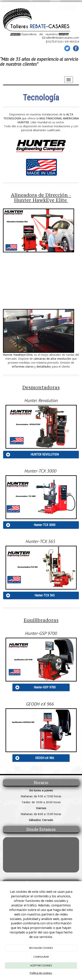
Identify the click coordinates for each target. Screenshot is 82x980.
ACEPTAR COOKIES (41, 965)
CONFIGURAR (41, 957)
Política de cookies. (41, 973)
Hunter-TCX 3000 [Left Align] (45, 525)
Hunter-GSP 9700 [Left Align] (45, 687)
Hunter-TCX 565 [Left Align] (45, 595)
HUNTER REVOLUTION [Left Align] (45, 454)
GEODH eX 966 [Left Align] (45, 758)
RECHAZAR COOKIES (41, 948)
